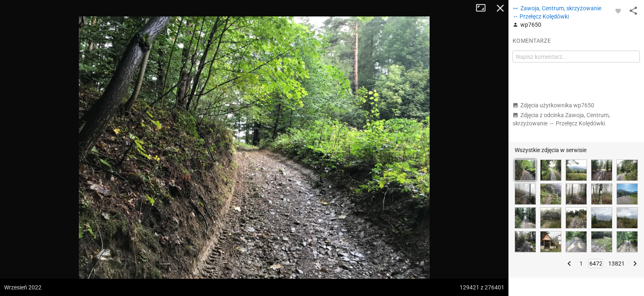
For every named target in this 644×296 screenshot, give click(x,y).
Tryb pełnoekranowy (484, 8)
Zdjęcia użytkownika (553, 105)
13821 (616, 264)
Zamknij (500, 8)
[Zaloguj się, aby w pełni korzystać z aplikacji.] (618, 11)
